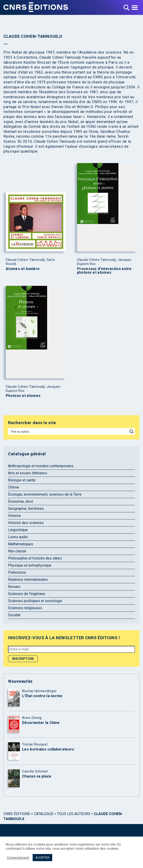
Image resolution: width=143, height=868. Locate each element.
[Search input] (68, 431)
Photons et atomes (23, 396)
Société (14, 615)
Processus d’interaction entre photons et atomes (104, 271)
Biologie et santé (22, 480)
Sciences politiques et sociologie (35, 601)
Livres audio (18, 537)
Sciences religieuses (25, 608)
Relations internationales (28, 580)
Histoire (14, 516)
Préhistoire (17, 572)
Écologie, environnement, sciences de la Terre (45, 494)
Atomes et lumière (23, 269)
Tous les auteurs (74, 814)
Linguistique (18, 530)
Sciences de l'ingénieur (27, 594)
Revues (14, 587)
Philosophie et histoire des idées (35, 558)
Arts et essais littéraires (28, 473)
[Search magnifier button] (132, 431)
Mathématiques (21, 544)
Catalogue (44, 814)
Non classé (17, 551)
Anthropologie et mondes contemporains (41, 466)
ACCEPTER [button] (42, 858)
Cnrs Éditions (17, 814)
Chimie (14, 487)
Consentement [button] (18, 858)
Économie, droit (20, 501)
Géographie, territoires (26, 509)
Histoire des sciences (26, 523)
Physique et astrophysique (30, 565)
